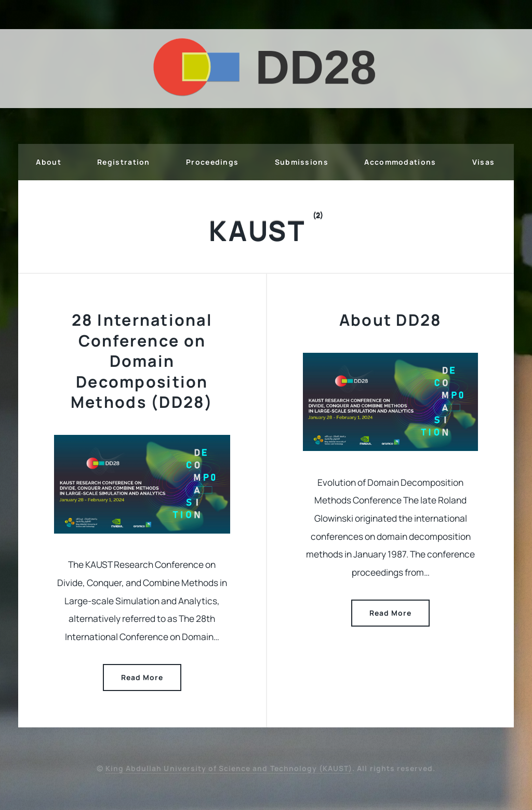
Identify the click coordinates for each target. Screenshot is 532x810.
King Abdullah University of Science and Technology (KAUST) (229, 768)
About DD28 (391, 320)
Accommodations (400, 162)
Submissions (302, 162)
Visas (484, 162)
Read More (142, 677)
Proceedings (212, 162)
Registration (124, 162)
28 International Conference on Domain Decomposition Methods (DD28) (142, 361)
